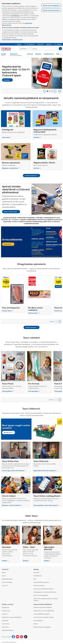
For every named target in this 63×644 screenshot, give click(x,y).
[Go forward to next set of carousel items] (60, 322)
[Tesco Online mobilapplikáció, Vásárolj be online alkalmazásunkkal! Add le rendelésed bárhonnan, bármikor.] (47, 492)
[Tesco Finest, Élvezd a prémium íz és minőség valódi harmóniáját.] (13, 372)
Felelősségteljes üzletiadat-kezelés (12, 39)
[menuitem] (19, 44)
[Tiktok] (26, 637)
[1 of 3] (47, 91)
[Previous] (45, 91)
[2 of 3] (50, 91)
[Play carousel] (60, 91)
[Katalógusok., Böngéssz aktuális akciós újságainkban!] (16, 125)
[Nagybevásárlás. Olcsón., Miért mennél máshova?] (47, 157)
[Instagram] (22, 637)
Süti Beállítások (15, 16)
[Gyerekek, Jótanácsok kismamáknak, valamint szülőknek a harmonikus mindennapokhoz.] (10, 544)
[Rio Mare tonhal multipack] (39, 295)
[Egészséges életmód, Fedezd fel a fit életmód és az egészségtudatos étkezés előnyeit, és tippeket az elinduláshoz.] (52, 544)
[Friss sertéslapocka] (13, 294)
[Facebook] (13, 637)
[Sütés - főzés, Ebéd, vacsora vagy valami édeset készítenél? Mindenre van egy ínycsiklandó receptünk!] (31, 544)
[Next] (55, 91)
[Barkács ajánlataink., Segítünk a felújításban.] (16, 157)
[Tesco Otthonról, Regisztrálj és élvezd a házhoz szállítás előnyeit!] (47, 457)
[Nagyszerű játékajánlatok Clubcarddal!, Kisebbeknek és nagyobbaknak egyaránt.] (47, 125)
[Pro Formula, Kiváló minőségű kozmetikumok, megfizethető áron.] (39, 372)
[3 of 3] (52, 91)
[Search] (60, 49)
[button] (19, 44)
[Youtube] (17, 637)
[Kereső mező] (45, 49)
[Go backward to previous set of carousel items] (56, 322)
